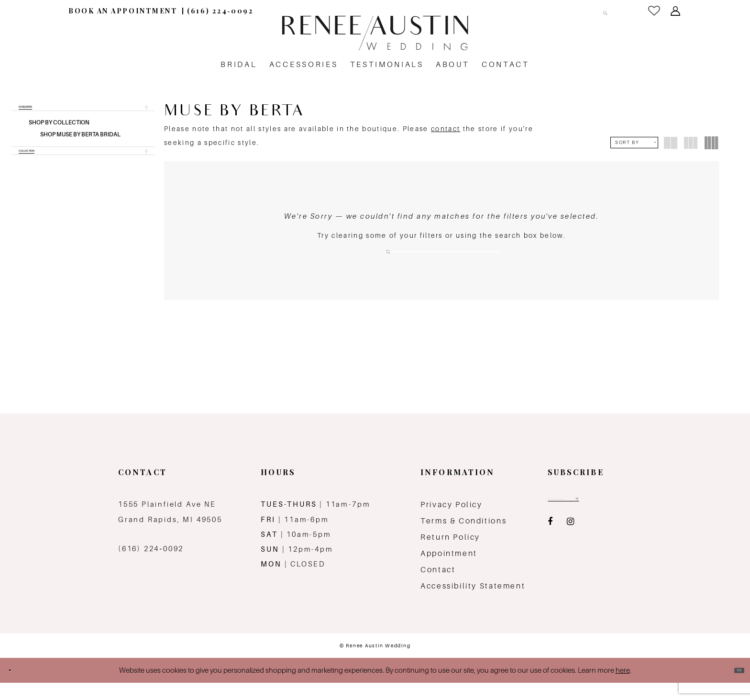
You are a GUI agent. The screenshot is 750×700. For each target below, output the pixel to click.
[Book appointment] (123, 11)
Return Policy (450, 555)
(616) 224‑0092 (151, 566)
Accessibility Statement (473, 604)
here (623, 688)
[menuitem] (123, 11)
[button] (83, 112)
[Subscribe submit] (617, 520)
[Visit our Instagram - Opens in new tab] (570, 545)
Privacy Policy (452, 522)
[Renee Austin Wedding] (375, 33)
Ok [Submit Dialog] (733, 688)
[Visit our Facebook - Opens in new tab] (550, 545)
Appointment (449, 571)
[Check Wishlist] (655, 11)
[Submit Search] (599, 11)
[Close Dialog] (15, 688)
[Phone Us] (220, 11)
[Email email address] (585, 520)
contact (446, 129)
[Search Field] (563, 11)
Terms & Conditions (463, 539)
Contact (438, 587)
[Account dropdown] (676, 11)
